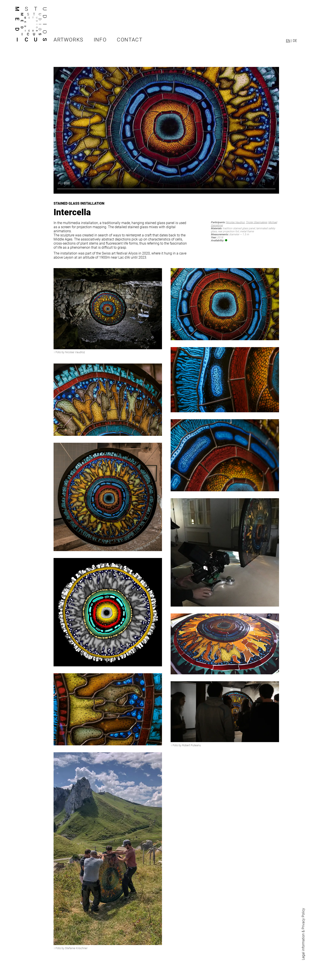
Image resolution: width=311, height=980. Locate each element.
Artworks (68, 40)
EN (288, 41)
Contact (130, 40)
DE (295, 41)
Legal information (303, 947)
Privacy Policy (303, 919)
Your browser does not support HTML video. (166, 130)
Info (100, 40)
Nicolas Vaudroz (235, 222)
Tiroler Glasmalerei (256, 222)
